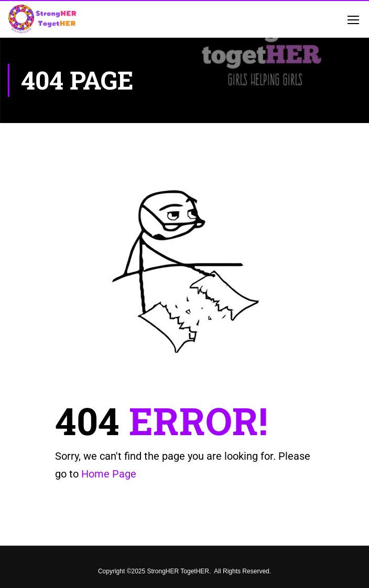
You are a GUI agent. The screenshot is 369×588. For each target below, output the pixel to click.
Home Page (109, 474)
